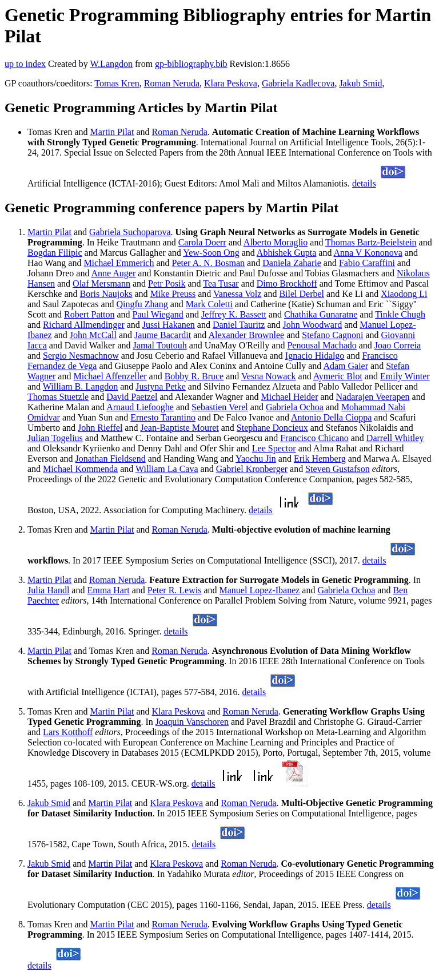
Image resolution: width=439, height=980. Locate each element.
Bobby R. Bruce (194, 376)
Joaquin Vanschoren (192, 722)
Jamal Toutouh (160, 345)
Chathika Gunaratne (321, 314)
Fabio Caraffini (367, 263)
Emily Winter (405, 376)
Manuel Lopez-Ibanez (260, 590)
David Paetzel (132, 397)
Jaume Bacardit (163, 335)
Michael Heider (290, 397)
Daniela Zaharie (292, 263)
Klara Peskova (231, 83)
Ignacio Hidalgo (315, 356)
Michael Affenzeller (110, 376)
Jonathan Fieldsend (111, 459)
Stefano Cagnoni (332, 335)
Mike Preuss (173, 294)
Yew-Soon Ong (211, 253)
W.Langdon (111, 64)
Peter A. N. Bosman (209, 263)
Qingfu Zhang (142, 304)
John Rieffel (100, 428)
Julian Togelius (55, 438)
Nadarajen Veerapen (373, 397)
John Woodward (313, 325)
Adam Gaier (346, 366)
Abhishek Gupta (286, 253)
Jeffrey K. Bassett (234, 314)
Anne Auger (114, 273)
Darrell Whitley (395, 438)
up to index (25, 64)
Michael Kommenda (80, 469)
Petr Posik (167, 283)
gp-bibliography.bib (191, 64)
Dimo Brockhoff (287, 283)
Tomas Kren (117, 83)
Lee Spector (274, 448)
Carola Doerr (202, 242)
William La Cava (167, 469)
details (364, 183)
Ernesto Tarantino (163, 417)
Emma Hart (108, 590)
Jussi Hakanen (169, 325)
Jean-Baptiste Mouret (179, 428)
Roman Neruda (172, 83)
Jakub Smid (360, 83)
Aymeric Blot (338, 376)
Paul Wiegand (158, 314)
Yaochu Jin (256, 459)
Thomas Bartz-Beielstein (371, 242)
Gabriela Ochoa (295, 407)
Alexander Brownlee (246, 335)
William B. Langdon (80, 386)
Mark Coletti (209, 304)
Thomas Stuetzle (58, 397)
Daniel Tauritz (239, 325)
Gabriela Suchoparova (130, 232)
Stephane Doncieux (272, 428)
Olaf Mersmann (101, 283)
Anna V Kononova (368, 253)
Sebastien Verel (220, 407)
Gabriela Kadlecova (298, 83)
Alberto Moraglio (276, 242)
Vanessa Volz (237, 294)
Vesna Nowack (269, 376)
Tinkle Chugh (400, 314)
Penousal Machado (322, 345)
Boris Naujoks (106, 294)
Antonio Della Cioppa (331, 417)
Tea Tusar (221, 283)
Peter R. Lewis (175, 590)
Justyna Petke (161, 386)
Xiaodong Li (404, 294)
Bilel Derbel (302, 294)
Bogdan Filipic (55, 253)
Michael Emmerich (119, 263)
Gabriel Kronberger (252, 469)
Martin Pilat (112, 132)
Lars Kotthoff (68, 732)
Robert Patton (89, 314)
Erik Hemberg (320, 459)
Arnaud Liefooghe (140, 407)
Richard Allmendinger (84, 325)
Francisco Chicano (314, 438)
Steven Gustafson (337, 469)
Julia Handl (48, 590)
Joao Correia (398, 345)
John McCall (93, 335)
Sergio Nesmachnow (81, 356)
